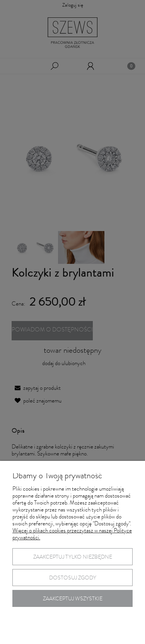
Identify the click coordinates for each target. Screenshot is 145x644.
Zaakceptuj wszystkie (73, 599)
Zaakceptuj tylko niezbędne (73, 557)
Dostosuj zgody (73, 578)
